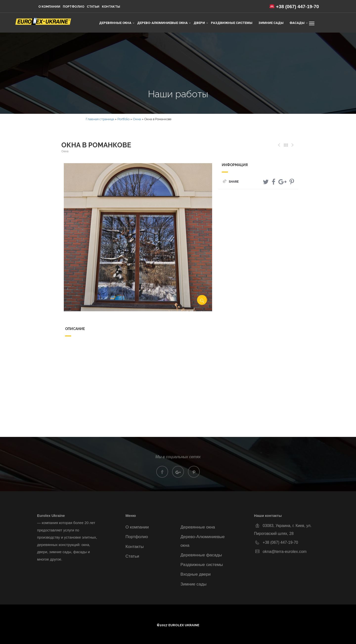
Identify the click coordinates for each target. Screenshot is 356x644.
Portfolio (123, 119)
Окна (137, 119)
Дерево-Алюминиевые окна (162, 23)
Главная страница (100, 119)
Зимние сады (271, 23)
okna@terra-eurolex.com (285, 551)
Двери (199, 23)
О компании (49, 7)
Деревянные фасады (201, 555)
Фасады (297, 23)
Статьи (93, 7)
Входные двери (196, 574)
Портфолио (74, 7)
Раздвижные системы (232, 23)
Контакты (111, 7)
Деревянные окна (115, 23)
